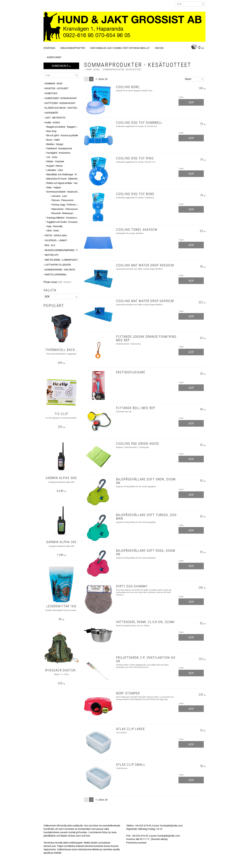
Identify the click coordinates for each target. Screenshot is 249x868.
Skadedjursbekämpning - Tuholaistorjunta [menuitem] (62, 250)
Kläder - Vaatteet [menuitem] (55, 161)
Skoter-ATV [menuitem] (52, 255)
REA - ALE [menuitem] (50, 245)
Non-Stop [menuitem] (52, 131)
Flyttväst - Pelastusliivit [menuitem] (63, 200)
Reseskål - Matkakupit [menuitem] (62, 213)
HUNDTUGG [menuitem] (51, 93)
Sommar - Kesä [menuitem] (54, 83)
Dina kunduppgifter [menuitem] (73, 48)
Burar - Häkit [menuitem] (53, 140)
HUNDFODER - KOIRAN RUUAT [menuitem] (61, 98)
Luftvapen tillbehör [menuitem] (58, 265)
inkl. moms (64, 282)
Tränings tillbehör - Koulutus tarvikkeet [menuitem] (63, 218)
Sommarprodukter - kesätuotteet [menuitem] (63, 192)
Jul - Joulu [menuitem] (52, 157)
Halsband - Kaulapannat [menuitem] (59, 148)
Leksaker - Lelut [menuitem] (55, 170)
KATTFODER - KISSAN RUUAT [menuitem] (60, 103)
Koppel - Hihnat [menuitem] (55, 166)
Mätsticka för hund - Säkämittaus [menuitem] (63, 179)
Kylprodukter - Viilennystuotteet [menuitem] (65, 209)
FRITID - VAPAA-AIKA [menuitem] (56, 235)
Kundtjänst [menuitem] (54, 57)
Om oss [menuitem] (159, 48)
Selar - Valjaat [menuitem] (54, 187)
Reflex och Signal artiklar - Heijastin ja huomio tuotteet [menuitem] (63, 183)
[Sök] (203, 4)
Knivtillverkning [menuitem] (56, 274)
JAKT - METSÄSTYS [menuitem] (55, 118)
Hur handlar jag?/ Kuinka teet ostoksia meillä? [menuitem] (120, 48)
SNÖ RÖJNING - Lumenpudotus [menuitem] (62, 260)
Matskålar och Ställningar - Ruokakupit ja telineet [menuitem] (63, 174)
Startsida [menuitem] (49, 48)
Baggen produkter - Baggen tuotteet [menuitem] (63, 127)
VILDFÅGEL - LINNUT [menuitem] (56, 240)
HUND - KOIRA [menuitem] (52, 122)
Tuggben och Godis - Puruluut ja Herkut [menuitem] (63, 222)
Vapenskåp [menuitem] (52, 113)
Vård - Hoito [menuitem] (53, 230)
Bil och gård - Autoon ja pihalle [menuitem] (62, 135)
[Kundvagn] (197, 48)
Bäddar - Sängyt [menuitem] (55, 144)
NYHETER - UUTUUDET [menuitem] (57, 88)
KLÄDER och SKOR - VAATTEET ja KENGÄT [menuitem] (62, 108)
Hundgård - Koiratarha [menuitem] (58, 153)
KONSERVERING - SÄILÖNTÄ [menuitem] (60, 270)
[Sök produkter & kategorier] (190, 4)
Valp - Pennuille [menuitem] (54, 226)
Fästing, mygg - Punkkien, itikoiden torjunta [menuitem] (65, 205)
